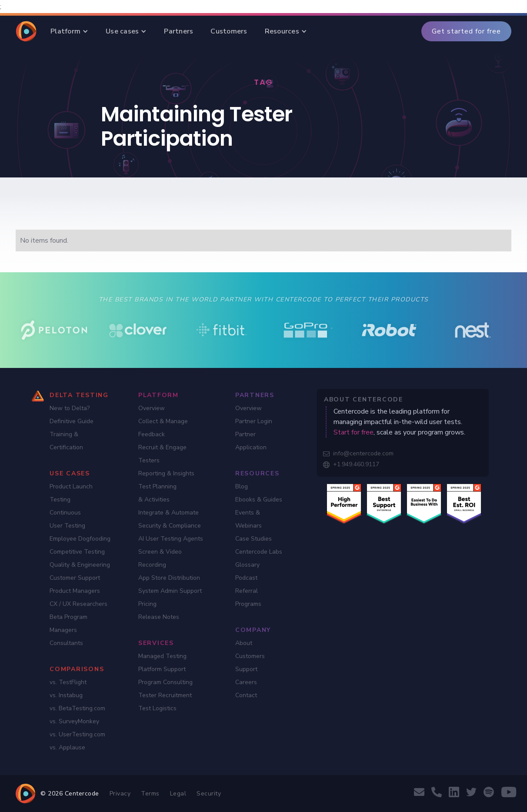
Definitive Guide (72, 421)
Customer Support (75, 578)
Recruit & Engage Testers (162, 454)
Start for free (354, 432)
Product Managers (75, 591)
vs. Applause (67, 747)
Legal (178, 794)
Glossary (247, 565)
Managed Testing (162, 656)
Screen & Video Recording (160, 558)
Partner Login (254, 421)
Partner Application (251, 441)
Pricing (147, 604)
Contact (246, 695)
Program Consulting (165, 682)
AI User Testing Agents (171, 539)
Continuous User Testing (67, 519)
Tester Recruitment (165, 695)
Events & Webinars (248, 519)
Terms (150, 794)
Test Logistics (157, 708)
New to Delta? (70, 408)
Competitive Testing (77, 552)
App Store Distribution (169, 578)
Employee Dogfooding (80, 539)
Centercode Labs (259, 552)
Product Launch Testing (71, 493)
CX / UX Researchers (78, 604)
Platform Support (162, 669)
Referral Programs (248, 597)
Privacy (120, 794)
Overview (152, 408)
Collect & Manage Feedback (163, 428)
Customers (250, 656)
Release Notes (159, 617)
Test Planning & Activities (157, 493)
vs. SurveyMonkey (74, 721)
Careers (246, 682)
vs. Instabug (66, 695)
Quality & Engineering (80, 565)
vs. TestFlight (68, 682)
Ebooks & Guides (259, 500)
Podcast (246, 578)
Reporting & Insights (166, 473)
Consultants (66, 643)
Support (246, 669)
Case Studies (253, 539)
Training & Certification (66, 441)
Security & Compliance (170, 526)
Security (209, 794)
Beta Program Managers (68, 623)
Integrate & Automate (168, 513)
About (244, 643)
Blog (242, 486)
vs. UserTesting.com (77, 734)
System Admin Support (170, 591)
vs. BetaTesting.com (77, 708)
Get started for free (466, 31)
